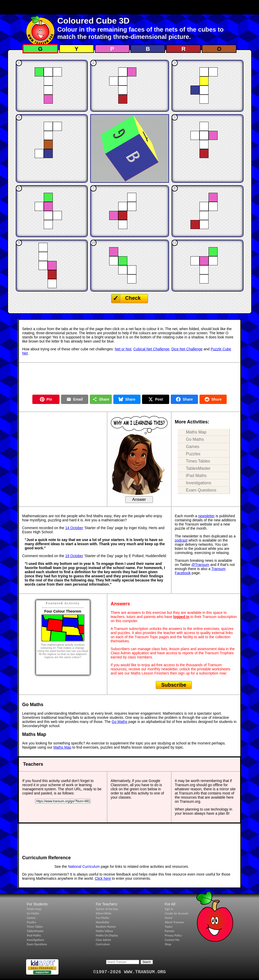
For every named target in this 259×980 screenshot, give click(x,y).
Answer (139, 499)
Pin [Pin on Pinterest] (46, 399)
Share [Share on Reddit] (213, 399)
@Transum (200, 565)
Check (133, 298)
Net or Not (123, 349)
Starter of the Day (107, 909)
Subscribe (174, 685)
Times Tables (198, 461)
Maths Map (196, 432)
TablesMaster (198, 468)
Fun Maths (102, 918)
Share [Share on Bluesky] (127, 399)
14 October (74, 528)
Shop (168, 944)
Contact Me (172, 940)
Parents (170, 931)
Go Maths (195, 439)
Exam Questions (201, 490)
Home (169, 918)
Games (193, 447)
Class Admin (103, 940)
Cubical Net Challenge (151, 349)
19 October (74, 556)
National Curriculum (84, 867)
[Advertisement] (130, 7)
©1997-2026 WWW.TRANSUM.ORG (129, 972)
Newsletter (103, 922)
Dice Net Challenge (187, 349)
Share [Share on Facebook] (184, 399)
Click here (103, 878)
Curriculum (103, 944)
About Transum (174, 922)
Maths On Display (107, 935)
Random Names (106, 927)
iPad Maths (196, 476)
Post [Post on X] (156, 399)
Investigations (199, 483)
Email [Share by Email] (75, 399)
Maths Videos (104, 931)
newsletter (206, 516)
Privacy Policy (173, 935)
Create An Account (176, 913)
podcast (181, 540)
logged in (181, 617)
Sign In (169, 909)
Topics (169, 927)
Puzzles (193, 454)
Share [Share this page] (101, 399)
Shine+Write (103, 913)
